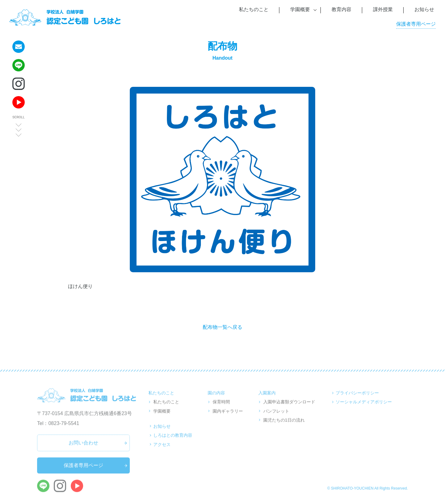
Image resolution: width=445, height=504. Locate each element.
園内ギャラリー (228, 417)
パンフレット (276, 417)
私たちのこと (166, 408)
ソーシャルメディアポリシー (364, 408)
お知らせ (162, 432)
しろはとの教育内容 (173, 441)
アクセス (162, 451)
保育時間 (221, 408)
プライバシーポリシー (357, 399)
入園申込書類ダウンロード (289, 408)
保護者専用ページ (416, 24)
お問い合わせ (83, 449)
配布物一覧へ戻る (222, 327)
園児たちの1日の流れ (284, 426)
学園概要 (162, 417)
